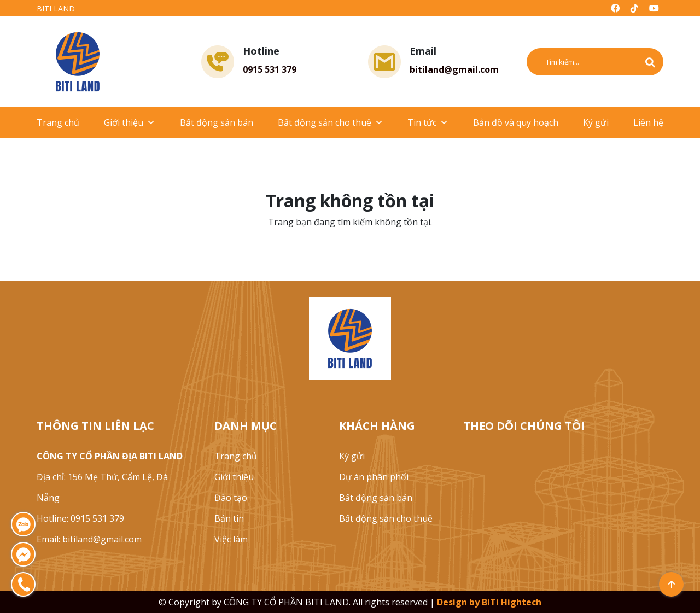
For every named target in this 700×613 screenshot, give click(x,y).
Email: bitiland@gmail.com (89, 539)
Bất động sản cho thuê (331, 122)
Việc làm (231, 539)
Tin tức (428, 122)
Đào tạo (231, 498)
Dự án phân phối (374, 477)
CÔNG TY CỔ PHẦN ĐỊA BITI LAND (110, 456)
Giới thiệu (130, 122)
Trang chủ (58, 122)
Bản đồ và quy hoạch (516, 122)
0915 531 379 (270, 69)
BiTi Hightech (512, 602)
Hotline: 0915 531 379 (80, 518)
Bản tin (229, 518)
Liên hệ (648, 122)
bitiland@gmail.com (454, 69)
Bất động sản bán (217, 122)
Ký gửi (596, 122)
